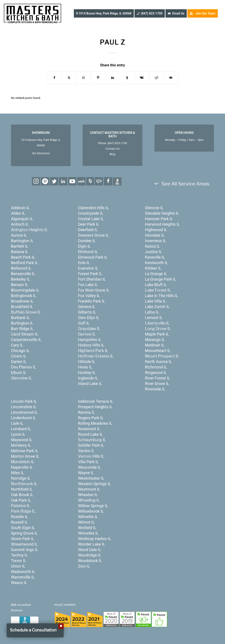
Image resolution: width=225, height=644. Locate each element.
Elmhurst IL (88, 252)
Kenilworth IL (157, 263)
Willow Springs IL (93, 506)
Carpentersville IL (26, 340)
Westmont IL (89, 489)
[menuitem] (105, 13)
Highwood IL (156, 230)
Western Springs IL (94, 484)
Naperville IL (22, 467)
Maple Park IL (157, 334)
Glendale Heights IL (162, 213)
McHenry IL (21, 445)
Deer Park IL (89, 224)
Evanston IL (88, 268)
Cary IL (17, 345)
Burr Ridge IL (22, 329)
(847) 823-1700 (117, 143)
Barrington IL (22, 241)
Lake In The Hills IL (161, 296)
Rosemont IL (89, 429)
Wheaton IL (88, 495)
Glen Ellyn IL (89, 318)
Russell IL (19, 522)
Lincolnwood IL (24, 412)
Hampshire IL (90, 340)
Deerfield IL (88, 230)
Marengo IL (155, 340)
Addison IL (20, 208)
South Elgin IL (23, 528)
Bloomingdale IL (25, 290)
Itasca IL (152, 246)
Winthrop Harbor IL (95, 539)
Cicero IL (19, 356)
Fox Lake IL (88, 285)
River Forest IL (158, 378)
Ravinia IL (86, 412)
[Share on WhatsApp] (83, 78)
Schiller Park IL (91, 445)
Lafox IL (152, 312)
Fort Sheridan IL (92, 279)
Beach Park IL (23, 257)
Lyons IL (18, 434)
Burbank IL (20, 318)
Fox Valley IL (89, 296)
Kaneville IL (155, 257)
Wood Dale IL (90, 550)
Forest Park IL (90, 274)
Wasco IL (19, 583)
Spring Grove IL (24, 533)
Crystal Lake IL (91, 219)
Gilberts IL (87, 312)
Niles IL (17, 473)
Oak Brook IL (22, 495)
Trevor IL (19, 561)
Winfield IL (87, 528)
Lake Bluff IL (156, 285)
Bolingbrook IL (24, 296)
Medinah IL (155, 345)
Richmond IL (156, 367)
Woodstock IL (90, 561)
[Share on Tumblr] (127, 78)
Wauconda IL (89, 467)
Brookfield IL (22, 307)
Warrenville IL (23, 577)
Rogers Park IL (91, 418)
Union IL (18, 566)
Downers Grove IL (93, 235)
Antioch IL (20, 224)
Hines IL (85, 367)
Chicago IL (20, 351)
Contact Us (112, 149)
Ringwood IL (156, 373)
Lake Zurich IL (157, 307)
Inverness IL (156, 241)
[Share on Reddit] (156, 78)
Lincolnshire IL (24, 407)
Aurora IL (19, 235)
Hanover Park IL (159, 219)
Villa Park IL (88, 462)
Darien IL (19, 362)
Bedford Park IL (24, 263)
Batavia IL (20, 252)
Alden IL (18, 213)
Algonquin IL (22, 219)
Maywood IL (22, 440)
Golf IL (84, 323)
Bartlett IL (20, 246)
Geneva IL (87, 307)
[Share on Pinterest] (98, 78)
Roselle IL (20, 517)
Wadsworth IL (23, 572)
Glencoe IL (154, 208)
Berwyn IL (20, 285)
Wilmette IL (88, 517)
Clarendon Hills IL (93, 208)
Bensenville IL (23, 274)
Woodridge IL (90, 555)
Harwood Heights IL (162, 224)
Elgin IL (84, 246)
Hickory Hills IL (91, 345)
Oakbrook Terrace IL (96, 401)
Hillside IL (87, 362)
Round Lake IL (90, 434)
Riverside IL (155, 389)
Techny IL (19, 555)
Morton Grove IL (25, 456)
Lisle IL (17, 423)
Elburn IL (19, 373)
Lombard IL (21, 429)
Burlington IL (22, 323)
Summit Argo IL (25, 550)
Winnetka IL (88, 533)
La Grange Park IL (161, 279)
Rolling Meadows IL (95, 423)
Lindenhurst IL (24, 418)
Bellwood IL (21, 268)
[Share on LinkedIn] (113, 78)
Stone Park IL (23, 539)
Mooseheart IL (158, 351)
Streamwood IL (24, 544)
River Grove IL (157, 384)
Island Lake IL (90, 384)
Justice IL (153, 252)
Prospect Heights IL (95, 407)
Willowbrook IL (91, 511)
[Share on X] (69, 78)
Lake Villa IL (156, 301)
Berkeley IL (21, 279)
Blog (112, 154)
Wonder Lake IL (92, 544)
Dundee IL (87, 241)
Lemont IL (154, 318)
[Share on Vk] (142, 78)
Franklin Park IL (92, 301)
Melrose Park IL (25, 451)
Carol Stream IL (24, 334)
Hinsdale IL (155, 235)
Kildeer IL (153, 268)
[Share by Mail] (171, 78)
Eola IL (84, 263)
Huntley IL (87, 373)
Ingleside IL (88, 378)
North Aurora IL (158, 362)
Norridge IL (21, 478)
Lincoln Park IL (24, 401)
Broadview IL (22, 301)
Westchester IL (91, 478)
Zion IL (84, 566)
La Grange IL (156, 274)
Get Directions (41, 153)
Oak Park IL (21, 500)
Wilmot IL (86, 522)
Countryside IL (91, 213)
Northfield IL (22, 489)
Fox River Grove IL (94, 290)
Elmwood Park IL (93, 257)
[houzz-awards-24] (111, 619)
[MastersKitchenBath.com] (32, 14)
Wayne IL (86, 473)
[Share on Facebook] (54, 78)
